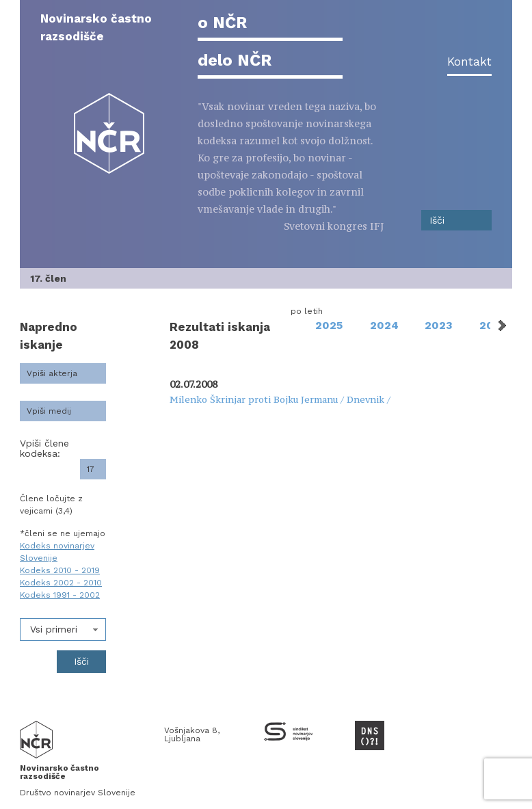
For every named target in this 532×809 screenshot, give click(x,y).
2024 (384, 325)
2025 (329, 325)
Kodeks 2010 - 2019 (60, 570)
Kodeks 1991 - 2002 (60, 595)
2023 (439, 325)
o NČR (222, 23)
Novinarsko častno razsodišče (96, 27)
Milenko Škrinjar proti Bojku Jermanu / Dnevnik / (280, 399)
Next (501, 326)
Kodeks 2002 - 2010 (61, 583)
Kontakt (469, 62)
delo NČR (235, 60)
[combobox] (63, 629)
